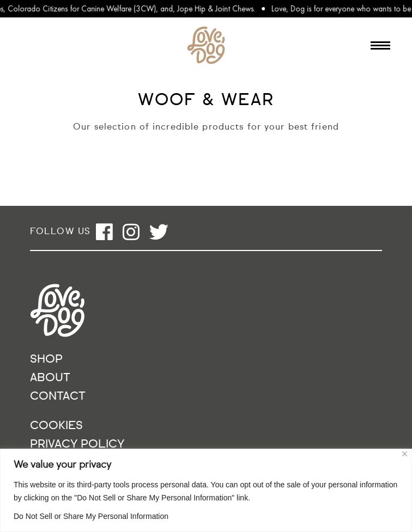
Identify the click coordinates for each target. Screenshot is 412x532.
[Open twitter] (159, 232)
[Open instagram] (131, 232)
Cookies (56, 426)
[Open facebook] (104, 232)
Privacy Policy (77, 445)
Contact (58, 397)
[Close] (405, 454)
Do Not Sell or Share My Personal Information (91, 516)
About (50, 378)
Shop (46, 360)
